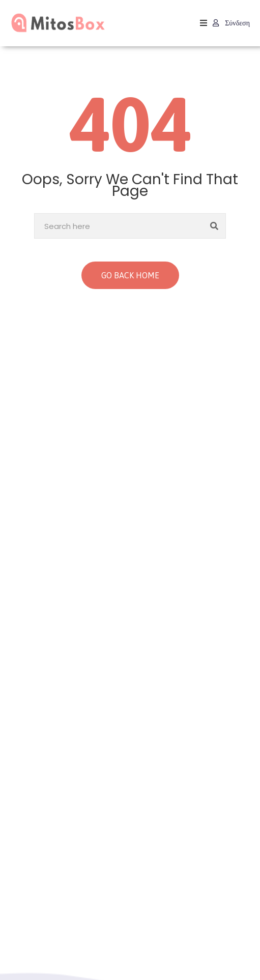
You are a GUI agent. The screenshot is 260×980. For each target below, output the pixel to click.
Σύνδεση (231, 23)
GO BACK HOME (130, 275)
